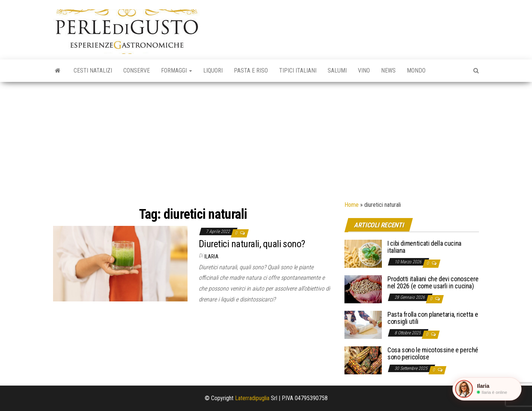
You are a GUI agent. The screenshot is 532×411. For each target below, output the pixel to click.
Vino (364, 70)
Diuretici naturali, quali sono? (252, 244)
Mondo (416, 70)
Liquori (213, 70)
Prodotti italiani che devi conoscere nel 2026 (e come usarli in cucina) (433, 283)
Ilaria (211, 257)
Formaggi (177, 70)
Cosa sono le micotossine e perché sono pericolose (433, 354)
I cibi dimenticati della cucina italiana (424, 247)
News (388, 70)
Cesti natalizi (93, 70)
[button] (487, 389)
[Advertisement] (266, 138)
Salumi (337, 70)
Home (352, 205)
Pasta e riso (251, 70)
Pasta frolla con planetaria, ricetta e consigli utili (433, 318)
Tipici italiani (298, 70)
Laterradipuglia (252, 398)
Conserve (137, 70)
